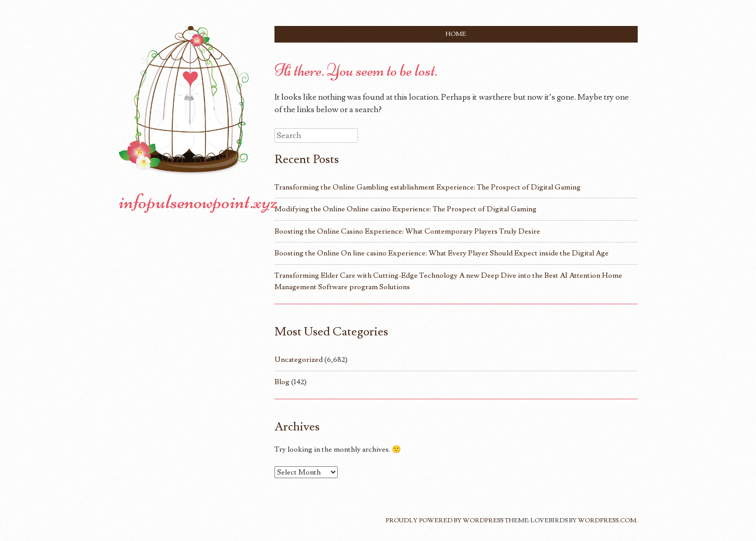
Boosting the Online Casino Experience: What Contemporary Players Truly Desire (407, 231)
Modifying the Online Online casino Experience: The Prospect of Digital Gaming (406, 209)
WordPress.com (607, 520)
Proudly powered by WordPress (444, 520)
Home (456, 34)
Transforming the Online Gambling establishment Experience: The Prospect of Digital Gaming (428, 187)
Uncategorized (299, 360)
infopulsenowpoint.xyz (198, 201)
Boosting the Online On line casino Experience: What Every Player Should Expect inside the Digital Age (442, 253)
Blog (282, 382)
